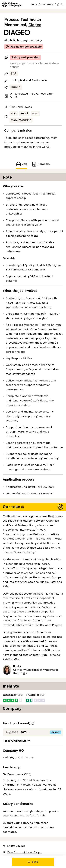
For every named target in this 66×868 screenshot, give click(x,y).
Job (21, 164)
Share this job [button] (14, 846)
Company (41, 164)
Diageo (35, 25)
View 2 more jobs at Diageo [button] (23, 852)
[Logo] (12, 4)
